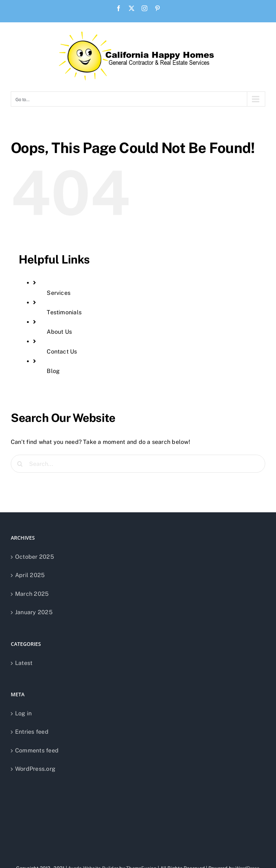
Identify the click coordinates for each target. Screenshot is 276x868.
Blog (53, 371)
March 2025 (32, 594)
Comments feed (37, 750)
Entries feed (32, 732)
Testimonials (64, 312)
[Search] (20, 464)
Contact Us (62, 352)
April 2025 (30, 575)
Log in (23, 713)
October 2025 (34, 557)
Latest (24, 663)
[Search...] (138, 464)
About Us (59, 332)
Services (59, 293)
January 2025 (34, 612)
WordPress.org (35, 769)
